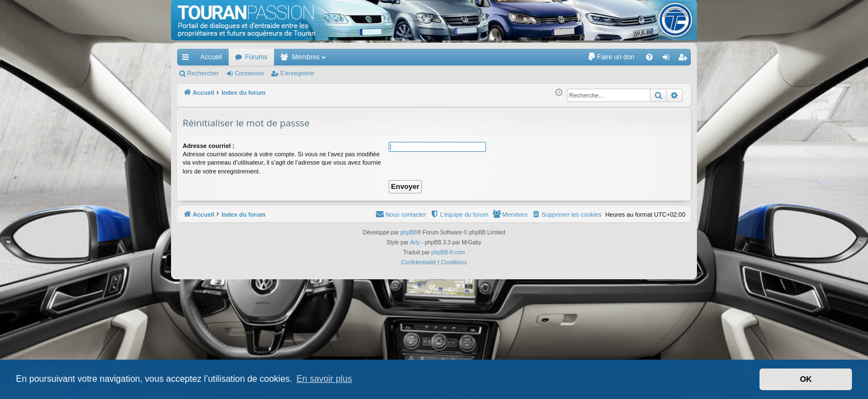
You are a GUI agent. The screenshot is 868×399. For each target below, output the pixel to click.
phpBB (409, 232)
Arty (415, 242)
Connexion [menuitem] (668, 59)
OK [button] (806, 379)
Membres (306, 57)
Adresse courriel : (209, 146)
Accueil (211, 57)
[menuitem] (611, 57)
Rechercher (203, 73)
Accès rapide (188, 59)
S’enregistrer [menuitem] (685, 59)
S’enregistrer (297, 73)
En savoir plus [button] (324, 379)
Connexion (249, 73)
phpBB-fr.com (448, 252)
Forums (257, 57)
